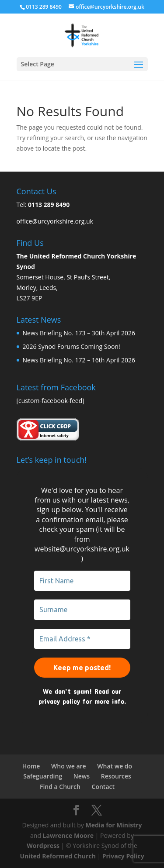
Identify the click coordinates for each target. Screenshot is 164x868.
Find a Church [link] (60, 787)
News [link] (82, 776)
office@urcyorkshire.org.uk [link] (55, 221)
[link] (82, 35)
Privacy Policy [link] (123, 856)
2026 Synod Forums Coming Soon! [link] (72, 346)
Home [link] (31, 766)
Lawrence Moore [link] (68, 835)
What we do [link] (115, 766)
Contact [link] (103, 787)
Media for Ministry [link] (114, 825)
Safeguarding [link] (43, 776)
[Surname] (82, 610)
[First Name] (82, 581)
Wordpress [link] (43, 846)
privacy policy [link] (59, 701)
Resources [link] (116, 776)
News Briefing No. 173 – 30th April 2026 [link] (79, 333)
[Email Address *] (82, 639)
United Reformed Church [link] (58, 856)
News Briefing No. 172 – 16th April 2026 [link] (79, 360)
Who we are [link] (69, 766)
